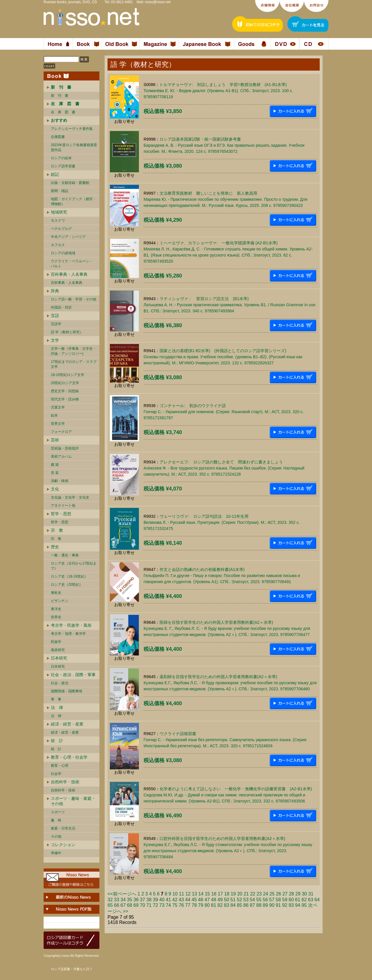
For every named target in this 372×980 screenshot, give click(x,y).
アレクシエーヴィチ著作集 (72, 129)
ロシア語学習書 (63, 166)
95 (304, 905)
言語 (55, 316)
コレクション (63, 845)
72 (155, 905)
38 (149, 900)
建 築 (55, 465)
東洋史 (56, 609)
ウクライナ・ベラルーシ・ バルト (72, 264)
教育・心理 (60, 766)
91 (278, 905)
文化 (55, 489)
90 (272, 905)
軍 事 (56, 699)
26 (278, 894)
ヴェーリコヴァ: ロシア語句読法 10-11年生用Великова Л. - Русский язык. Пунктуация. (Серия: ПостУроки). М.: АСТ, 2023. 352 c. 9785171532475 (222, 522)
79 (201, 905)
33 (117, 900)
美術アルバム (61, 456)
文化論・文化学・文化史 (70, 497)
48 (214, 900)
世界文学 (58, 424)
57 (272, 900)
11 (182, 894)
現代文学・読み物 (65, 399)
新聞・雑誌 (60, 191)
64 (317, 900)
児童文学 (58, 407)
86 (246, 905)
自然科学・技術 (65, 782)
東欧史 (56, 593)
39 (155, 900)
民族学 (56, 642)
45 (194, 900)
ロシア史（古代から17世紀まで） (74, 566)
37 (142, 900)
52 (239, 900)
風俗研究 (58, 650)
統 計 (57, 741)
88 (259, 905)
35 (130, 900)
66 (117, 905)
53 (246, 900)
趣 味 (56, 820)
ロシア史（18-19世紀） (69, 576)
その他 (56, 836)
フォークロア (61, 432)
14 (201, 894)
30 (304, 894)
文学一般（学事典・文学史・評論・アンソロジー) (74, 351)
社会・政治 (60, 683)
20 (240, 894)
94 (298, 905)
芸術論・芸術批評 (65, 448)
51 (233, 900)
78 (194, 905)
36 (136, 900)
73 (162, 905)
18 (227, 894)
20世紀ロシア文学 (65, 383)
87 (253, 905)
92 (285, 905)
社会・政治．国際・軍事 (73, 675)
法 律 (57, 707)
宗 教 (57, 530)
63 (311, 900)
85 (239, 905)
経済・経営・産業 (67, 724)
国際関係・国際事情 (67, 691)
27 (285, 894)
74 (168, 905)
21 (246, 894)
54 (253, 900)
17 (220, 894)
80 (207, 905)
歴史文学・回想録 (65, 391)
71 (149, 905)
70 (142, 905)
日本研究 (59, 658)
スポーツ (58, 812)
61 (298, 900)
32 (110, 900)
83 (227, 905)
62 (304, 900)
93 (291, 905)
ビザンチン (60, 601)
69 (136, 905)
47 (207, 900)
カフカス (58, 245)
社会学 (56, 774)
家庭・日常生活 (63, 828)
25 (272, 894)
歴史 (55, 547)
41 (168, 900)
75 (175, 905)
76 (181, 905)
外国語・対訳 (61, 307)
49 (220, 900)
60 (291, 900)
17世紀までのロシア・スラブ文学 (74, 364)
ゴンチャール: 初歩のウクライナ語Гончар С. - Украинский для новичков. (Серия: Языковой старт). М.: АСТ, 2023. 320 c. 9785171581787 (224, 412)
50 (227, 900)
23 (259, 894)
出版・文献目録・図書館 (70, 183)
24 (266, 894)
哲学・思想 (61, 514)
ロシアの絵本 (61, 158)
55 (259, 900)
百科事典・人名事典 (69, 274)
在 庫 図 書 (63, 112)
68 (130, 905)
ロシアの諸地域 (63, 253)
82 (220, 905)
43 (181, 900)
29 (298, 894)
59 (285, 900)
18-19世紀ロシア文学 (68, 375)
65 (110, 905)
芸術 (55, 440)
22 (253, 894)
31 (311, 894)
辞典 (55, 291)
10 (175, 894)
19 (233, 894)
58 (278, 900)
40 (162, 900)
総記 (55, 174)
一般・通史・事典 (65, 555)
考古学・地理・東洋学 (68, 634)
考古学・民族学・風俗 (71, 625)
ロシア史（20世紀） (67, 585)
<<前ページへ (122, 894)
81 (214, 905)
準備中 (56, 853)
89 (265, 905)
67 (123, 905)
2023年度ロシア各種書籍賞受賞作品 (74, 147)
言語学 (56, 324)
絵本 (54, 415)
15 (208, 894)
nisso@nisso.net (158, 2)
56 (265, 900)
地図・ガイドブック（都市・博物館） (74, 201)
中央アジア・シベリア (68, 237)
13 (194, 894)
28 (291, 894)
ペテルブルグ (61, 229)
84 (233, 905)
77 (188, 905)
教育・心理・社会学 (69, 757)
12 (188, 894)
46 (201, 900)
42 (175, 900)
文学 (55, 340)
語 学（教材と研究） (67, 332)
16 (214, 894)
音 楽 (55, 473)
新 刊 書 (60, 96)
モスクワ (58, 221)
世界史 (56, 617)
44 (188, 900)
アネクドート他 (63, 506)
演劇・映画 (60, 481)
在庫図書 (58, 137)
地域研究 (59, 212)
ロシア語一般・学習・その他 (74, 299)
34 (123, 900)
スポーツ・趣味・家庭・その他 (73, 801)
